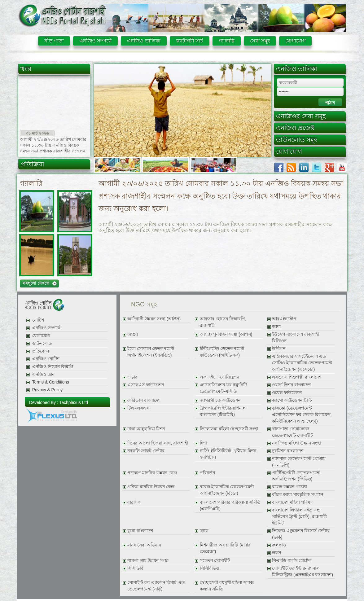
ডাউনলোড (42, 343)
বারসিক (134, 502)
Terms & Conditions (51, 382)
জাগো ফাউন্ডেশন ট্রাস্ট (292, 400)
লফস (276, 553)
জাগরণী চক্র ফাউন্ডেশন (220, 400)
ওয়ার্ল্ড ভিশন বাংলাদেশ (291, 385)
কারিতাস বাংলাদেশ (144, 400)
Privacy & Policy (47, 390)
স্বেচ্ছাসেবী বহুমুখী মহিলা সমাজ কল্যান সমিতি (227, 586)
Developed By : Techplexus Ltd (59, 402)
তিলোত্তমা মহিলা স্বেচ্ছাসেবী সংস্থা (229, 429)
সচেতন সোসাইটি (215, 561)
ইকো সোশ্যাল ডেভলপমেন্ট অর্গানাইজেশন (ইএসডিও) (151, 352)
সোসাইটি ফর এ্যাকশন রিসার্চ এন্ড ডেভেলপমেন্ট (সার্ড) (156, 586)
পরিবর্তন (207, 473)
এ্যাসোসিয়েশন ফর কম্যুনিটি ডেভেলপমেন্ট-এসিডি (224, 388)
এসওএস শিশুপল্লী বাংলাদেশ (297, 377)
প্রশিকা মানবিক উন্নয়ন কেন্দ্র (151, 487)
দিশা (203, 443)
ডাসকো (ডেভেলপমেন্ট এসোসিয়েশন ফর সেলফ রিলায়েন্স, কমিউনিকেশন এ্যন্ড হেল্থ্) (302, 415)
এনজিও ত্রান (43, 374)
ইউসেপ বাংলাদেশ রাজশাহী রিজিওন (296, 338)
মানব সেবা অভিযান (144, 545)
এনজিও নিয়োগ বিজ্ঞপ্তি (53, 367)
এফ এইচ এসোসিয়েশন (220, 377)
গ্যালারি (227, 41)
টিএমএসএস (138, 408)
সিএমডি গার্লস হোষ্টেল (292, 561)
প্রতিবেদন (41, 351)
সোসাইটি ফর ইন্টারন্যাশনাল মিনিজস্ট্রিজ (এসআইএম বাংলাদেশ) (303, 572)
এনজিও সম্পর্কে (95, 41)
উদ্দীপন (279, 349)
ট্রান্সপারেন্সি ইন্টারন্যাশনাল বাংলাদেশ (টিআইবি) (223, 411)
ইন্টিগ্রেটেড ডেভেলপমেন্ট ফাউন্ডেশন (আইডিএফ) (222, 352)
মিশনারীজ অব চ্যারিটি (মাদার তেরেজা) (225, 548)
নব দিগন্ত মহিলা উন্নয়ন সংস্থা (296, 443)
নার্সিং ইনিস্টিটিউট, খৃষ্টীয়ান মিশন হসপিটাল (228, 454)
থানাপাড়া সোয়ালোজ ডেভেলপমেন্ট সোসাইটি (292, 432)
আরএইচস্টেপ (284, 319)
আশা (276, 327)
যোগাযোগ (295, 41)
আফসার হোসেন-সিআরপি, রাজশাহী (223, 322)
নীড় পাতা (54, 41)
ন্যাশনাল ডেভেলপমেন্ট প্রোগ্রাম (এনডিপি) (299, 462)
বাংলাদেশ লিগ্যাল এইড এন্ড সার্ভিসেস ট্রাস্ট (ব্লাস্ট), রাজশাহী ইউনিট (299, 517)
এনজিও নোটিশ (46, 359)
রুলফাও (279, 545)
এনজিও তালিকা (144, 41)
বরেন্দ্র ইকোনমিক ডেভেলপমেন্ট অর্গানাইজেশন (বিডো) (227, 490)
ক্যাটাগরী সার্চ (190, 41)
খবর (26, 69)
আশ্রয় (133, 334)
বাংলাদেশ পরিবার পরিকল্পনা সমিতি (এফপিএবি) (230, 506)
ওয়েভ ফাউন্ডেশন (287, 393)
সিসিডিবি (135, 568)
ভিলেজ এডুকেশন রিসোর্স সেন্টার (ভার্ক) (301, 534)
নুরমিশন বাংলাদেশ (288, 451)
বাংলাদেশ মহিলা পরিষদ (292, 502)
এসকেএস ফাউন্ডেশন (146, 385)
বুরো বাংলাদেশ (140, 531)
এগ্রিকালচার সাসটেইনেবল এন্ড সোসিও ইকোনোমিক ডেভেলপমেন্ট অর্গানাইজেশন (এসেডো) (302, 363)
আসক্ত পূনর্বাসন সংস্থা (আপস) (226, 334)
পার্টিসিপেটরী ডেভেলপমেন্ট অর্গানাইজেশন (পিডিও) (296, 476)
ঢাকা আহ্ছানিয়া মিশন (146, 429)
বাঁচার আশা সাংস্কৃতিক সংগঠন (297, 495)
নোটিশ (38, 320)
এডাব (132, 377)
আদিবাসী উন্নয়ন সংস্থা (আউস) (154, 319)
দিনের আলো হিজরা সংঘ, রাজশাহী (158, 443)
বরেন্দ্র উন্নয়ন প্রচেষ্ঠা (289, 487)
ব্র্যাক (204, 531)
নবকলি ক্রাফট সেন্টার (146, 451)
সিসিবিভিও (209, 568)
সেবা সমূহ (260, 41)
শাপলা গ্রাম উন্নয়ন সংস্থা (148, 561)
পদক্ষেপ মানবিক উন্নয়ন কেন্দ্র (152, 473)
